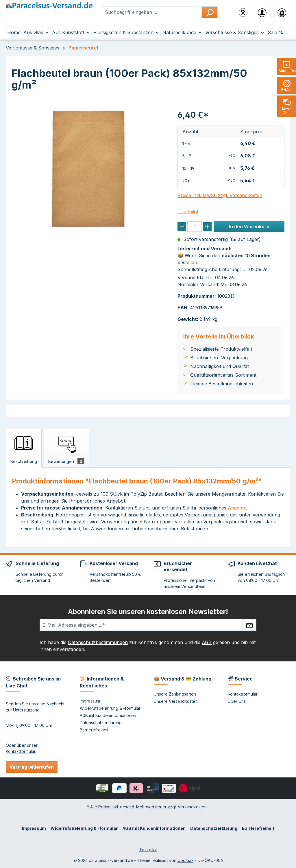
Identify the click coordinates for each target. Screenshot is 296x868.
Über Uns (237, 701)
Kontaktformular (21, 751)
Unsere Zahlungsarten (175, 694)
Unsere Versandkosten (176, 701)
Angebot (237, 508)
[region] (89, 169)
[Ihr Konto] (262, 12)
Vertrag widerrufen (32, 767)
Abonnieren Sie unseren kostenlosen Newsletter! (148, 612)
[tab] (24, 448)
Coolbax (186, 860)
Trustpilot (188, 212)
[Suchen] (210, 12)
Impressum (90, 701)
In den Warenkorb (249, 227)
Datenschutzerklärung (101, 723)
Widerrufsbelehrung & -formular (110, 708)
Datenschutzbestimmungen (98, 642)
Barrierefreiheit (94, 730)
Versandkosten (193, 807)
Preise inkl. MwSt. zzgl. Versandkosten (220, 195)
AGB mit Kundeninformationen (108, 715)
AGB (207, 642)
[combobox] (152, 12)
